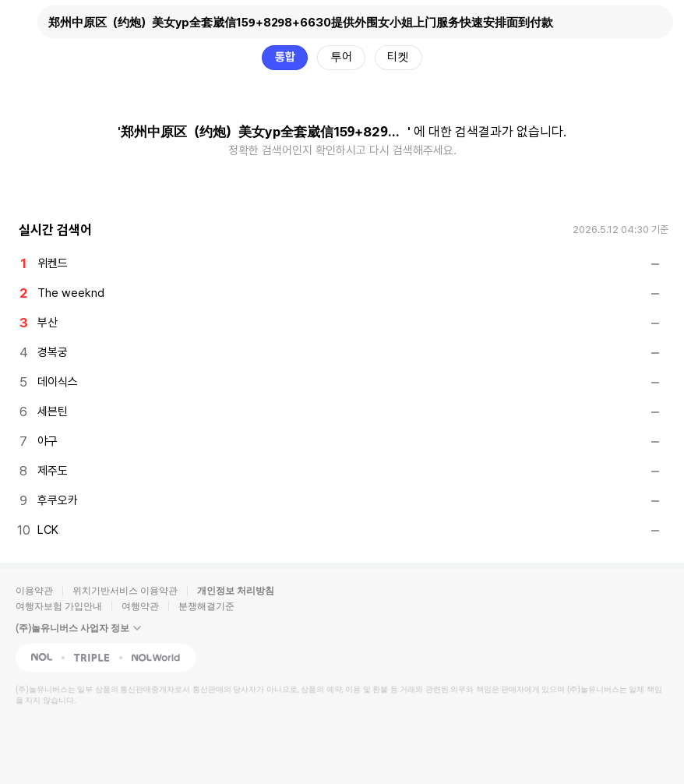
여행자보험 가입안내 (59, 606)
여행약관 (140, 606)
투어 (341, 57)
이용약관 (34, 591)
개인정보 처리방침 (236, 591)
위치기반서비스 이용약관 (125, 591)
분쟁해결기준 (206, 606)
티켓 (398, 57)
